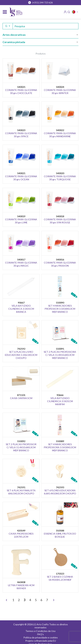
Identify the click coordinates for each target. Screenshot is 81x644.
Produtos (41, 54)
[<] (6, 600)
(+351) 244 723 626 (40, 3)
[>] (54, 600)
